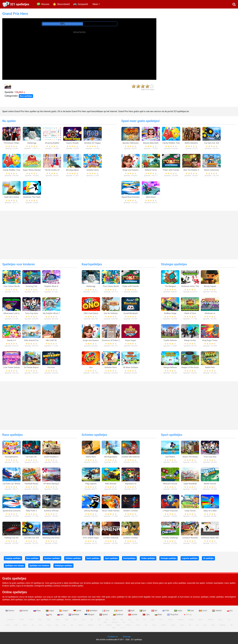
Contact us (113, 637)
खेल (232, 625)
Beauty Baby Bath (151, 143)
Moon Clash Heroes (111, 511)
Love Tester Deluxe (12, 367)
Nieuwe (45, 4)
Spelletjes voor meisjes (14, 566)
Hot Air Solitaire (111, 313)
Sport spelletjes (172, 435)
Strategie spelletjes (174, 264)
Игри (159, 615)
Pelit (166, 611)
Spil (155, 611)
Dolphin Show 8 (51, 286)
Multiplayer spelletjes (63, 566)
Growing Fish (31, 286)
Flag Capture (91, 484)
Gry (230, 611)
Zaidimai (118, 615)
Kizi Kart (51, 367)
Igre (60, 615)
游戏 (114, 628)
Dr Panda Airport (31, 367)
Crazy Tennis (190, 511)
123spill (21, 620)
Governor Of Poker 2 (111, 340)
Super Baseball (190, 484)
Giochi (119, 611)
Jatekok (217, 611)
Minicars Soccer (170, 484)
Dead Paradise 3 (51, 457)
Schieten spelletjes (94, 435)
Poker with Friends (171, 170)
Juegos (64, 611)
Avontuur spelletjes (52, 558)
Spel (143, 611)
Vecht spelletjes (93, 558)
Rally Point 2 (31, 511)
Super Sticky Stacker (32, 170)
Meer (95, 4)
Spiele (78, 611)
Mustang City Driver (51, 538)
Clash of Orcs (190, 313)
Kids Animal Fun (31, 340)
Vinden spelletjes (148, 558)
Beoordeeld (64, 4)
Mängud (90, 615)
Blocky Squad (210, 286)
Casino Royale (72, 143)
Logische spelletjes (190, 558)
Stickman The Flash (32, 197)
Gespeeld (83, 4)
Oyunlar (133, 615)
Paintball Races (31, 484)
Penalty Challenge (170, 538)
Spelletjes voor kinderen (19, 264)
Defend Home (151, 170)
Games (10, 611)
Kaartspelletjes (92, 264)
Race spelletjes (26, 96)
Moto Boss (151, 197)
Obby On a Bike (210, 511)
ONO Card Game (91, 313)
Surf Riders (170, 457)
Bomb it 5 (11, 340)
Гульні (154, 625)
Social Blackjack (131, 313)
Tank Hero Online (12, 197)
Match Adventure (212, 170)
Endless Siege (170, 313)
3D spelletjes (208, 558)
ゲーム (188, 615)
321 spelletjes (20, 4)
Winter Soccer (210, 484)
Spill (131, 611)
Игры (37, 611)
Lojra (146, 615)
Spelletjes (92, 611)
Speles (104, 615)
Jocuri (203, 611)
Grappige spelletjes (13, 558)
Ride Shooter (111, 484)
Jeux (106, 611)
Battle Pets (210, 367)
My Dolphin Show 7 (51, 313)
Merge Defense (170, 367)
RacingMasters (12, 457)
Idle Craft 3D (51, 340)
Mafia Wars (91, 457)
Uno (91, 367)
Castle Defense (170, 340)
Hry (49, 615)
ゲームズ (123, 628)
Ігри (191, 611)
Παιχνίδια (173, 615)
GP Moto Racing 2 (51, 484)
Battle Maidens (191, 143)
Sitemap (127, 637)
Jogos (50, 611)
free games (11, 620)
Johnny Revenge (91, 511)
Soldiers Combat (131, 538)
